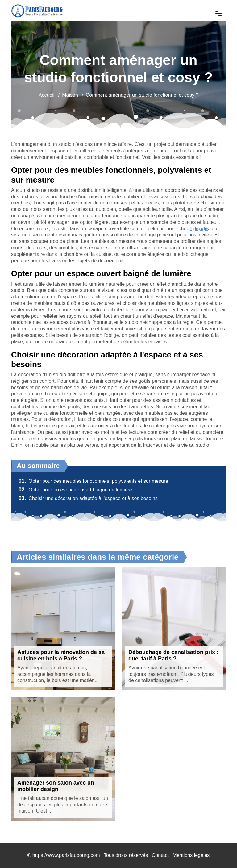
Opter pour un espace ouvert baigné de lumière (75, 490)
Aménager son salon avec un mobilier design (56, 786)
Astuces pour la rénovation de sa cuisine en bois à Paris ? (61, 656)
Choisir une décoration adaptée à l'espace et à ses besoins (88, 498)
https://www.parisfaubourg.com (66, 855)
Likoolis (200, 229)
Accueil (47, 95)
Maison (70, 95)
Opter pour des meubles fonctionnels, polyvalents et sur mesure (93, 481)
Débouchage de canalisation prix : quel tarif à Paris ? (173, 656)
